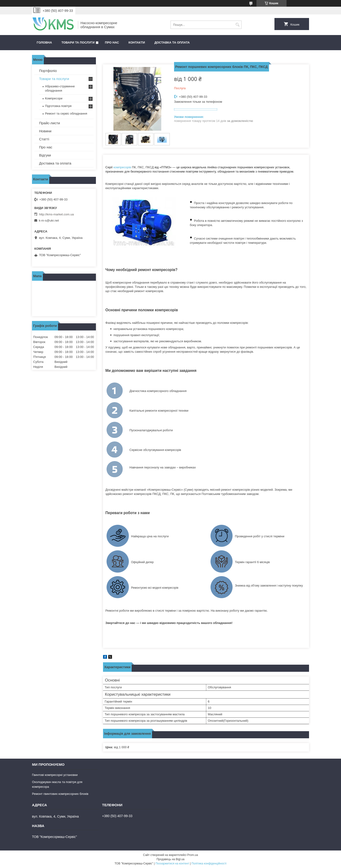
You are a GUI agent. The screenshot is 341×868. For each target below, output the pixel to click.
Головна (44, 42)
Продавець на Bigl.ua (170, 859)
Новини (45, 131)
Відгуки (45, 155)
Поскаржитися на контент (172, 864)
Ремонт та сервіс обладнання (66, 114)
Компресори (54, 98)
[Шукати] (237, 25)
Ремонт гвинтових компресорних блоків (60, 794)
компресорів (122, 167)
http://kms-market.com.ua (56, 214)
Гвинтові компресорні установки (55, 775)
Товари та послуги (78, 42)
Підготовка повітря (58, 106)
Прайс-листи (49, 123)
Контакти (137, 42)
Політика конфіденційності (209, 864)
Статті (44, 139)
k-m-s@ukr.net (49, 220)
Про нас (112, 42)
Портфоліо (48, 71)
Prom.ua (193, 855)
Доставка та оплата (172, 42)
